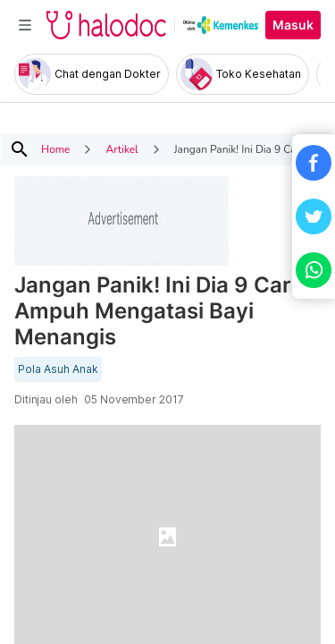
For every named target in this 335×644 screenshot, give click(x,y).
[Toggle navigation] (25, 25)
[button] (314, 163)
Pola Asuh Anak (58, 369)
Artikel (121, 149)
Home (55, 149)
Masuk (293, 25)
